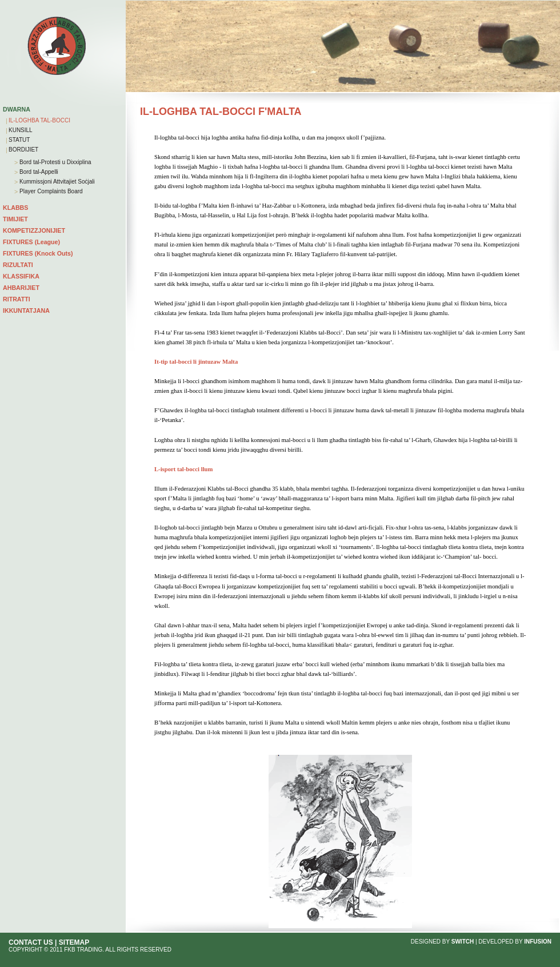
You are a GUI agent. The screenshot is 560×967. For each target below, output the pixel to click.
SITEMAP (74, 942)
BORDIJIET (23, 150)
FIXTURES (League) (31, 242)
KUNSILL (21, 130)
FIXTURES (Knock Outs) (38, 253)
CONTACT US (31, 942)
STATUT (19, 140)
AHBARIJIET (21, 288)
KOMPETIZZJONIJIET (34, 230)
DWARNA (17, 109)
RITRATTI (17, 299)
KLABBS (15, 208)
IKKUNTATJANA (26, 311)
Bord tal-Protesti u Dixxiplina (54, 162)
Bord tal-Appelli (38, 172)
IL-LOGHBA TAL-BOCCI (39, 120)
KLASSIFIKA (21, 276)
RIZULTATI (18, 265)
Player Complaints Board (50, 191)
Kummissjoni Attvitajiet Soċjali (56, 182)
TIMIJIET (15, 219)
